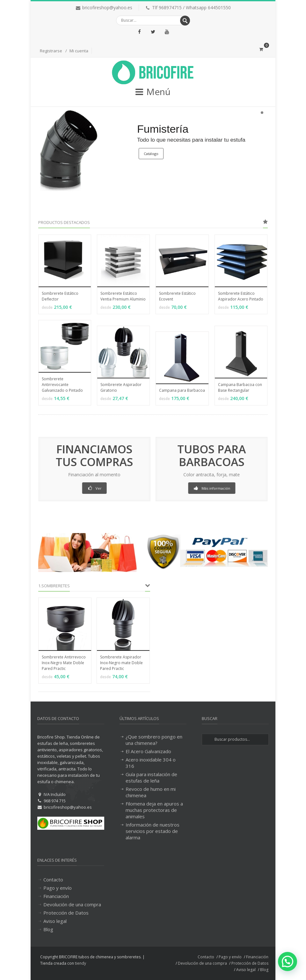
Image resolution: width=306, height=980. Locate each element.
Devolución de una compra (72, 904)
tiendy (80, 963)
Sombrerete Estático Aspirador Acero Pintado (241, 296)
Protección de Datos (66, 913)
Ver (86, 488)
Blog (48, 929)
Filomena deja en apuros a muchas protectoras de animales (154, 810)
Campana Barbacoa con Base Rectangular (240, 387)
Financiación (56, 896)
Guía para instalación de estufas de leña (151, 777)
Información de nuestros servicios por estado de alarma (153, 831)
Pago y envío (58, 888)
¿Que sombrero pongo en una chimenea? (154, 740)
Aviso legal (55, 921)
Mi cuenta (79, 51)
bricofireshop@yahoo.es (107, 7)
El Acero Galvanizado (148, 751)
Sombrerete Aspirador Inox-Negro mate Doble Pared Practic (121, 663)
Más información (221, 488)
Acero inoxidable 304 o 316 (151, 763)
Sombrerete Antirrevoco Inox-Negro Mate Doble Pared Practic (64, 663)
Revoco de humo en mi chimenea (151, 792)
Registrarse (51, 51)
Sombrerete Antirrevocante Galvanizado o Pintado (62, 385)
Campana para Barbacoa (182, 390)
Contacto (53, 880)
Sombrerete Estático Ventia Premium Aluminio (123, 296)
